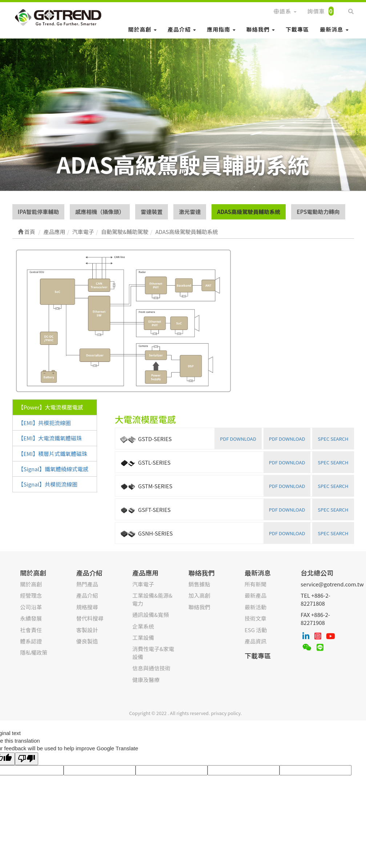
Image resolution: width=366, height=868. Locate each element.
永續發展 (31, 618)
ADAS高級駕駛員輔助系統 (249, 212)
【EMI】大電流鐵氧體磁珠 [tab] (50, 438)
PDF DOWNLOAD (287, 439)
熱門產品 (87, 584)
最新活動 (256, 607)
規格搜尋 (87, 607)
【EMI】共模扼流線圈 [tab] (45, 423)
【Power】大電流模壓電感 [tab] (51, 407)
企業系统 (143, 626)
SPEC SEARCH (333, 439)
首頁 (27, 232)
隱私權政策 (34, 652)
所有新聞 (256, 584)
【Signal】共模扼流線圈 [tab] (48, 484)
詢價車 (321, 11)
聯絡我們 (261, 29)
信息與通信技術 (151, 668)
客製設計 (87, 630)
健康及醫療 (146, 680)
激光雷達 (190, 212)
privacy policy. (226, 713)
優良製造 (87, 641)
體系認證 (31, 641)
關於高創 (142, 29)
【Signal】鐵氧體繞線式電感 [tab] (53, 469)
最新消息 (334, 29)
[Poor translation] (27, 759)
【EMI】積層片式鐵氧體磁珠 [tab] (53, 454)
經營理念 (31, 595)
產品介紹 (182, 29)
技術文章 (256, 618)
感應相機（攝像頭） (100, 212)
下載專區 (297, 29)
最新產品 (256, 595)
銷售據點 (199, 584)
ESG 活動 (256, 630)
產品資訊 (256, 641)
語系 (285, 11)
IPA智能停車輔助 (39, 212)
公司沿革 (31, 607)
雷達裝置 (152, 212)
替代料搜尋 (90, 618)
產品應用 (145, 573)
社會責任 (31, 630)
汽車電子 (143, 584)
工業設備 (143, 637)
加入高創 (199, 595)
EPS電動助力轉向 (318, 212)
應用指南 (221, 29)
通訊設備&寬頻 (150, 615)
